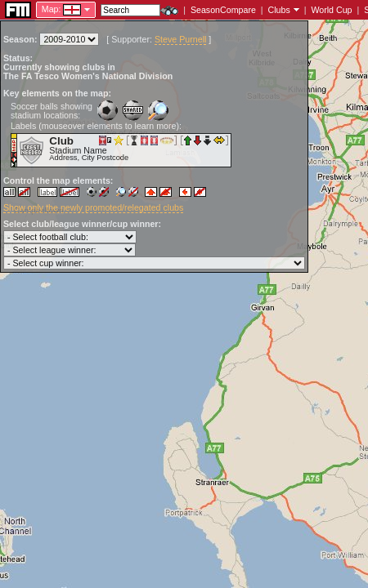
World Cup (331, 10)
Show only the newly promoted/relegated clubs (93, 207)
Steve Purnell (180, 39)
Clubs (279, 10)
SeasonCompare (223, 10)
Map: (52, 9)
